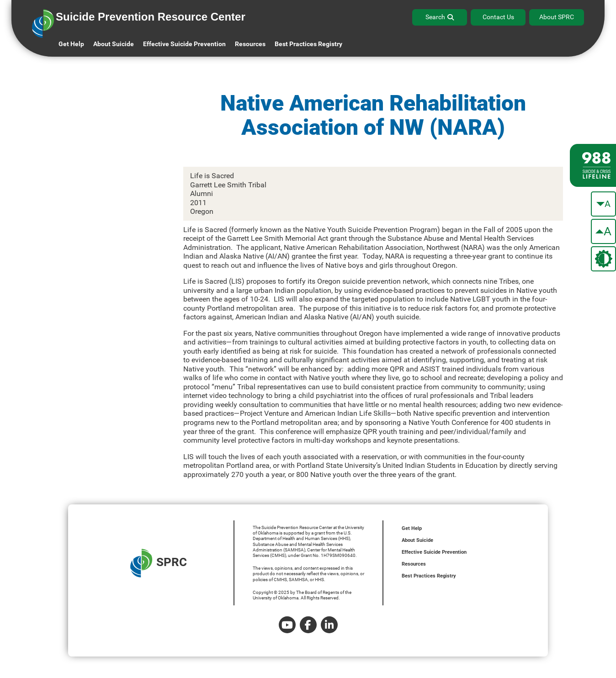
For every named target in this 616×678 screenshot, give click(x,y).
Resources (414, 564)
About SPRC (557, 17)
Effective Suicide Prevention (434, 552)
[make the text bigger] (603, 231)
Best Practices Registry (308, 44)
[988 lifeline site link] (593, 165)
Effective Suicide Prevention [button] (184, 44)
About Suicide (114, 44)
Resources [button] (250, 44)
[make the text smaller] (603, 204)
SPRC (159, 563)
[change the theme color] (603, 259)
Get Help (71, 44)
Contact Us (498, 17)
